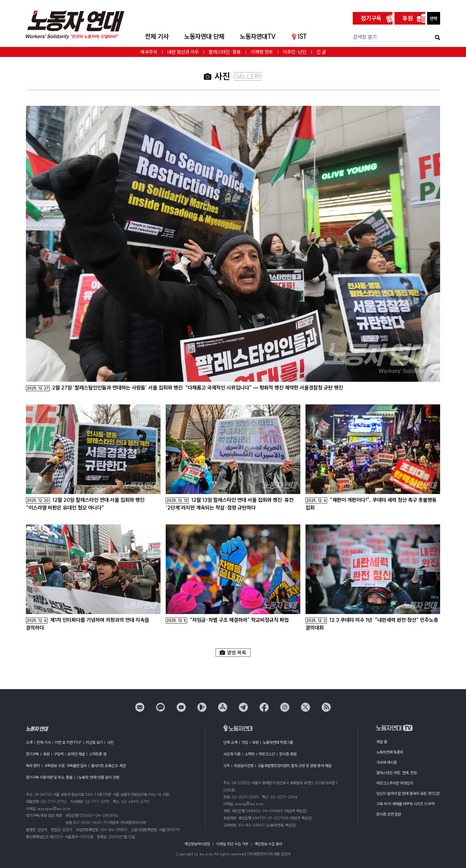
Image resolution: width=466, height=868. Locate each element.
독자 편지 (33, 766)
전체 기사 (157, 36)
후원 (408, 18)
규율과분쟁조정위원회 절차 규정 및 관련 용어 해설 (294, 766)
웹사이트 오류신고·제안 (108, 766)
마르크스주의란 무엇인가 (395, 783)
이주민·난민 (295, 52)
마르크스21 (267, 754)
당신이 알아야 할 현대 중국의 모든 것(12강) (408, 793)
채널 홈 (382, 742)
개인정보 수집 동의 (268, 844)
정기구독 (371, 18)
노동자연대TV (258, 36)
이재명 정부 (262, 52)
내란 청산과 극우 (183, 52)
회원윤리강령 (244, 766)
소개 (29, 742)
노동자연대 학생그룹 (278, 742)
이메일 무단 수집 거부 (232, 844)
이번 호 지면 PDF (68, 742)
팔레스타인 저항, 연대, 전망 (397, 773)
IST (299, 36)
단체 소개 (230, 742)
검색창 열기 (365, 37)
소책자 (250, 754)
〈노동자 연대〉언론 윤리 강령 (98, 777)
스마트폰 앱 (98, 754)
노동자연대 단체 (204, 36)
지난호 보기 (94, 742)
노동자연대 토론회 (390, 752)
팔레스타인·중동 (225, 52)
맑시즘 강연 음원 (389, 814)
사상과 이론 (232, 754)
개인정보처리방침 (197, 844)
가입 (245, 742)
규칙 (227, 766)
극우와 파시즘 (387, 762)
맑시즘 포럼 (288, 754)
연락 (434, 18)
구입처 (59, 754)
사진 (110, 742)
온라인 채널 (76, 754)
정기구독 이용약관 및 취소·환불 (49, 777)
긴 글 (321, 52)
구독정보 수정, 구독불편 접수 (65, 766)
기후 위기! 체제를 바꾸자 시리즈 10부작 (405, 804)
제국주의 (149, 52)
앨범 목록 (233, 653)
